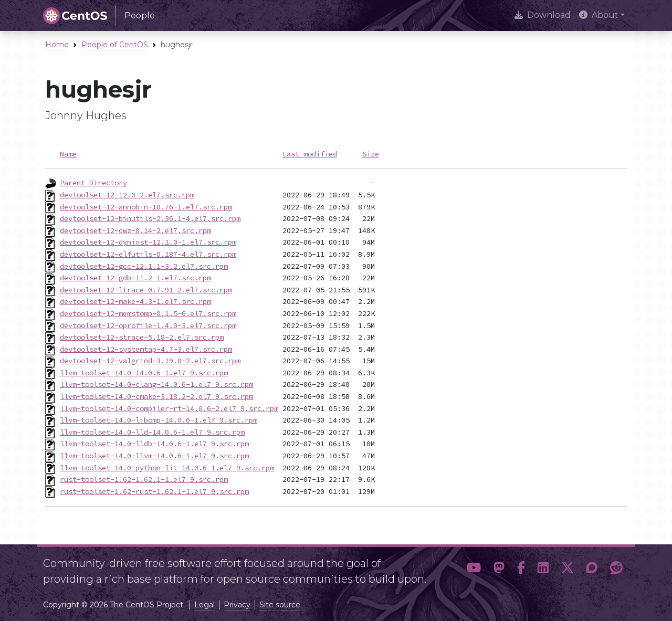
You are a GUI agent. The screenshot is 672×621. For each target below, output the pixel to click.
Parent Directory (93, 183)
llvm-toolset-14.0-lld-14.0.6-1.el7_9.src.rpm (152, 432)
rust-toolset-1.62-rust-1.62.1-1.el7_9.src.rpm (154, 491)
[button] (474, 568)
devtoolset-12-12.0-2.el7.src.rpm (127, 195)
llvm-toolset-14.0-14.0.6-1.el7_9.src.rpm (144, 373)
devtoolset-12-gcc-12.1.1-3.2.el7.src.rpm (144, 266)
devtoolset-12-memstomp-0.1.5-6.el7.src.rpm (148, 313)
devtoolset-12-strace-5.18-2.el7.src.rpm (142, 337)
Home (57, 45)
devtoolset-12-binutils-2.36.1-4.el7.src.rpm (150, 218)
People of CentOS (115, 45)
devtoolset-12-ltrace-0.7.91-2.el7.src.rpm (146, 290)
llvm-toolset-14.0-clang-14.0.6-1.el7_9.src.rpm (156, 384)
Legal (204, 605)
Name (68, 154)
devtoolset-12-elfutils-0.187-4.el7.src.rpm (148, 254)
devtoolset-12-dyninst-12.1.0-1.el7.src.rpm (148, 242)
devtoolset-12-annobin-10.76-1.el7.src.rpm (146, 207)
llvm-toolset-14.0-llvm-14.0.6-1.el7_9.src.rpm (154, 456)
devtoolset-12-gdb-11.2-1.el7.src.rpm (135, 278)
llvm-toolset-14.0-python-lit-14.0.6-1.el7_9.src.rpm (167, 468)
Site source (280, 605)
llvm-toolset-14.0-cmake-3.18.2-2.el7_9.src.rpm (156, 396)
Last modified (310, 154)
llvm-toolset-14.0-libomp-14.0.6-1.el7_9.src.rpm (159, 420)
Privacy (237, 605)
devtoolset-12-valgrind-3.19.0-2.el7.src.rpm (150, 361)
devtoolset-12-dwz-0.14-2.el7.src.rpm (135, 230)
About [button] (599, 15)
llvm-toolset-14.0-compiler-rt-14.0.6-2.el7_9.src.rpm (169, 408)
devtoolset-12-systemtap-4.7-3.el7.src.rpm (146, 349)
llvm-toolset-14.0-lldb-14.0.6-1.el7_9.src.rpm (154, 444)
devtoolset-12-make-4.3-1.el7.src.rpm (135, 301)
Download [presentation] (543, 15)
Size (371, 154)
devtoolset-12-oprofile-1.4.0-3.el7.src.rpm (148, 325)
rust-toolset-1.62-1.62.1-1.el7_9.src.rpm (144, 479)
